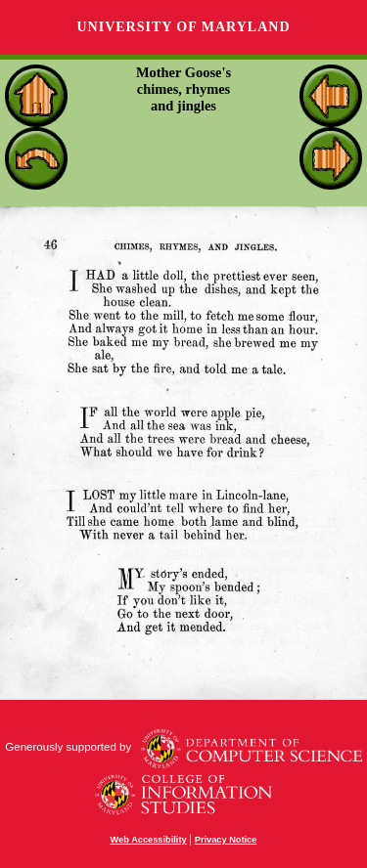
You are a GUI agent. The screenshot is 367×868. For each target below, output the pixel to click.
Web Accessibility (149, 840)
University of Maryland (183, 27)
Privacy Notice (226, 840)
